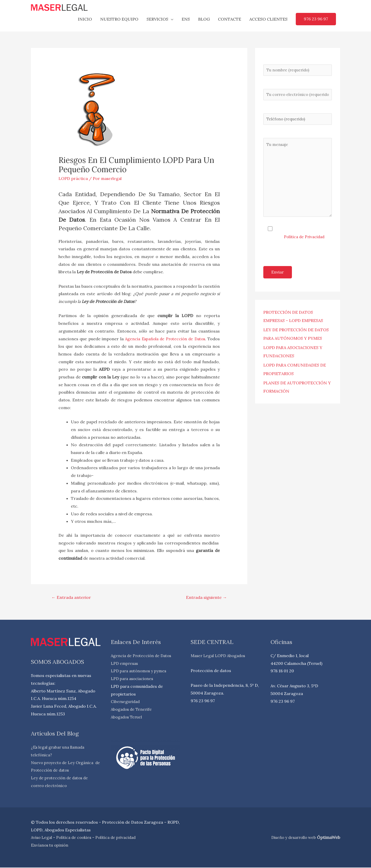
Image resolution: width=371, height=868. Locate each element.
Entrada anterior (72, 598)
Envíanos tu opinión (50, 846)
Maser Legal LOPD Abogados (220, 656)
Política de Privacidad (305, 243)
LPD (115, 664)
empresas (130, 664)
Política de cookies (76, 838)
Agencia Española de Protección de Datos (174, 339)
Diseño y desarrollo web (293, 838)
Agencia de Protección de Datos (143, 656)
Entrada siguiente (205, 598)
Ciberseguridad (126, 702)
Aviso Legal (42, 838)
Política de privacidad (120, 838)
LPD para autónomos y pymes (140, 671)
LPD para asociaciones (133, 679)
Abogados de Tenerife (132, 710)
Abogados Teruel (127, 717)
